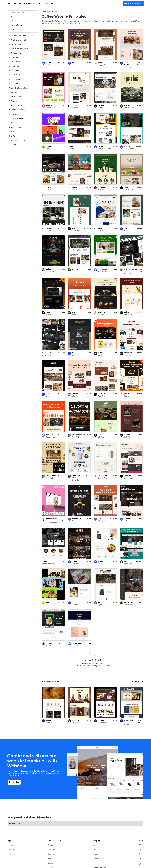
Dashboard (17, 3)
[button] (30, 3)
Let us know (105, 666)
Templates (46, 12)
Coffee (55, 12)
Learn (40, 3)
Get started (133, 3)
